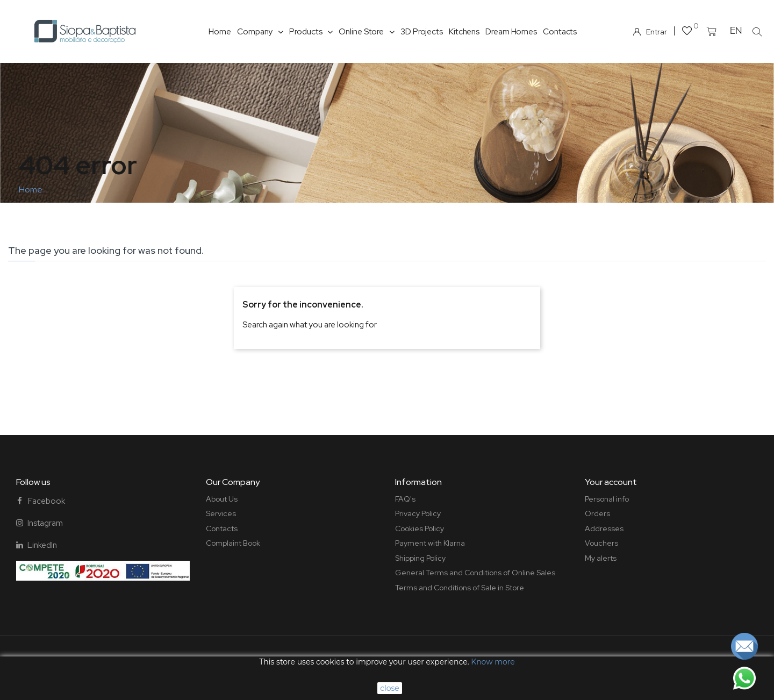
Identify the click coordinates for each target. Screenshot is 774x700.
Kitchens (464, 32)
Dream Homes (511, 32)
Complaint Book (233, 543)
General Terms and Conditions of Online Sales (475, 573)
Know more (493, 662)
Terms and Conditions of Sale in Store (460, 588)
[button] (757, 32)
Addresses (604, 528)
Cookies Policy (420, 528)
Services (221, 513)
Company (260, 32)
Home (220, 32)
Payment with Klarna (430, 543)
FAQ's (405, 499)
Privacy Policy (418, 513)
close (390, 688)
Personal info (607, 499)
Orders (597, 513)
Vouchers (601, 543)
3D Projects (422, 32)
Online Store (367, 32)
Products (311, 32)
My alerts (601, 558)
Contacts (560, 32)
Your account (611, 482)
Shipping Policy (420, 558)
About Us (222, 499)
